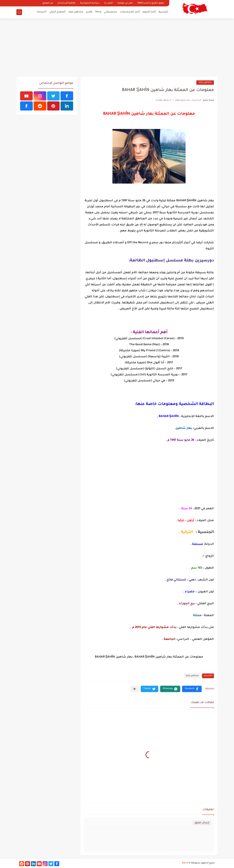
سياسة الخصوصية (90, 3)
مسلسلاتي (111, 12)
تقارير (89, 12)
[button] (192, 689)
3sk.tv (185, 863)
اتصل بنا (108, 3)
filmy (98, 12)
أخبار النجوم (149, 12)
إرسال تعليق (202, 823)
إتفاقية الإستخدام (67, 3)
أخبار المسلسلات (130, 12)
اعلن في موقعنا (125, 3)
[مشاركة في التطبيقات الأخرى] (134, 689)
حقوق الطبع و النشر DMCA (151, 3)
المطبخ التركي (57, 12)
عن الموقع (48, 3)
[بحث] (19, 12)
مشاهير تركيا (76, 12)
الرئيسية (163, 12)
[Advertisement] (117, 47)
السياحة (42, 12)
